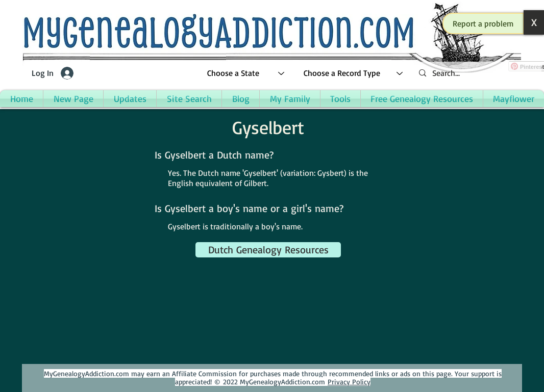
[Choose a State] (246, 73)
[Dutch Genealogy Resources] (268, 250)
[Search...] (476, 73)
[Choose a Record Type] (354, 73)
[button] (483, 23)
